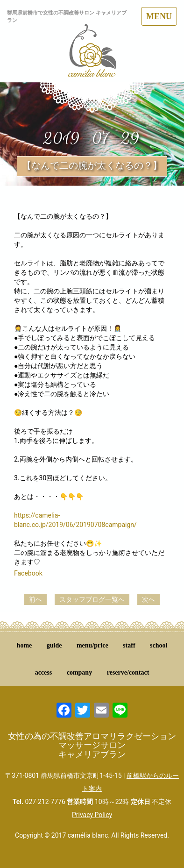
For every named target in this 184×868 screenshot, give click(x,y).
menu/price (92, 645)
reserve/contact (128, 672)
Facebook (28, 573)
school (159, 645)
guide (54, 645)
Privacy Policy (92, 815)
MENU (159, 16)
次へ (149, 599)
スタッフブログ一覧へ (92, 599)
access (44, 672)
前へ (35, 599)
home (25, 645)
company (79, 672)
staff (129, 645)
